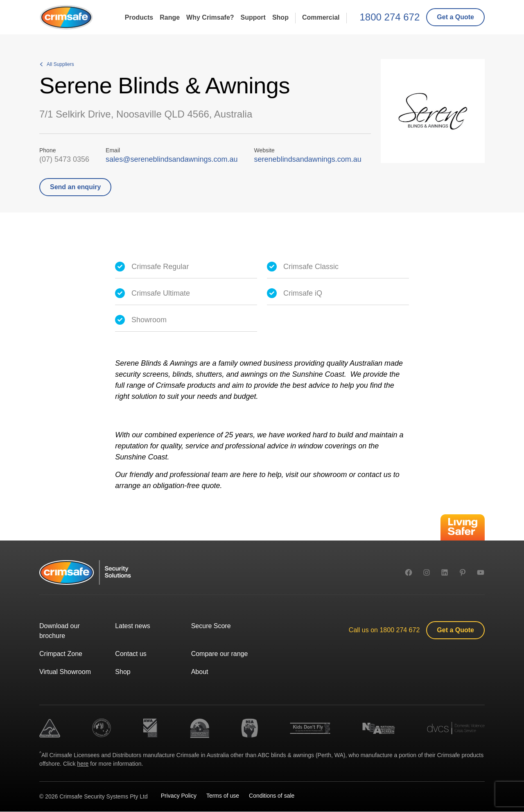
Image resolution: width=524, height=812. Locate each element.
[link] (455, 17)
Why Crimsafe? (210, 17)
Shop (280, 17)
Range (170, 17)
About (200, 672)
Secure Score (211, 626)
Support (253, 17)
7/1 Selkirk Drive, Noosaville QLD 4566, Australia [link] (146, 114)
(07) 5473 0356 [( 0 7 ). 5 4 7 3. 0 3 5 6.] (64, 159)
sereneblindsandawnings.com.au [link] (308, 159)
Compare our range (220, 654)
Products (139, 17)
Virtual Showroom (65, 672)
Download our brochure (60, 631)
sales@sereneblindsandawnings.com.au (172, 159)
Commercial (321, 17)
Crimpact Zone (61, 654)
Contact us (131, 654)
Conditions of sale (272, 796)
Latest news (132, 626)
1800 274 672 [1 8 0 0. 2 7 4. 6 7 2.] (390, 17)
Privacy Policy (179, 796)
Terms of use (223, 796)
